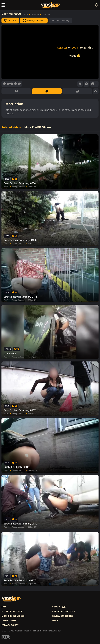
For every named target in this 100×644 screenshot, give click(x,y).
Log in (75, 48)
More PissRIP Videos (38, 127)
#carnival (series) (60, 20)
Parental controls (64, 611)
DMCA (55, 621)
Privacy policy (10, 625)
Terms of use (9, 621)
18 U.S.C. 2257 (59, 607)
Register (62, 48)
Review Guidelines (63, 616)
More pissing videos (13, 616)
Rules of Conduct (12, 611)
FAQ (4, 607)
